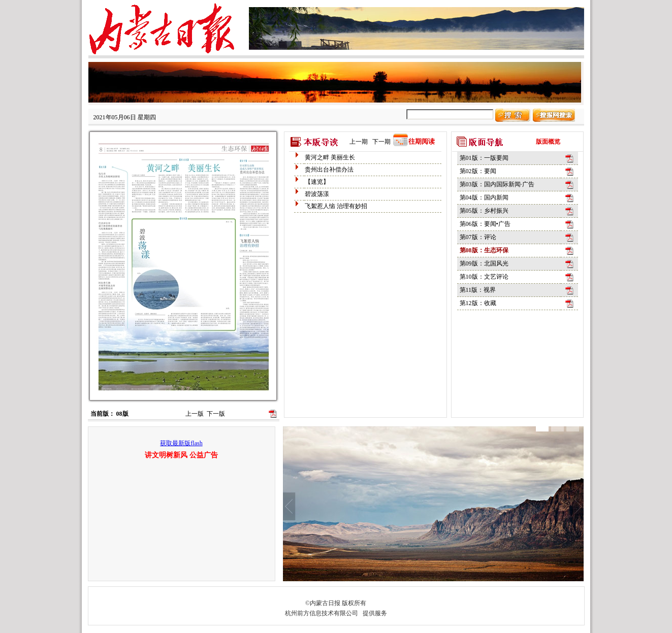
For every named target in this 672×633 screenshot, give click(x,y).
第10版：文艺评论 (484, 277)
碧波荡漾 (317, 194)
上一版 (195, 414)
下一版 (216, 414)
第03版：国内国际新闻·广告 (497, 184)
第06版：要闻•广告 (485, 224)
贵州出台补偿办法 (329, 170)
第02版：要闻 (478, 171)
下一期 (381, 142)
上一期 (359, 142)
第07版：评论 (478, 237)
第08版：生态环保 (484, 250)
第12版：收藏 (478, 303)
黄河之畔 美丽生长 (330, 157)
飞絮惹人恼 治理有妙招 (336, 206)
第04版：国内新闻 (484, 197)
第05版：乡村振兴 (484, 211)
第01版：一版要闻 (484, 158)
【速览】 (317, 182)
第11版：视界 (478, 290)
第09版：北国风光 (484, 263)
